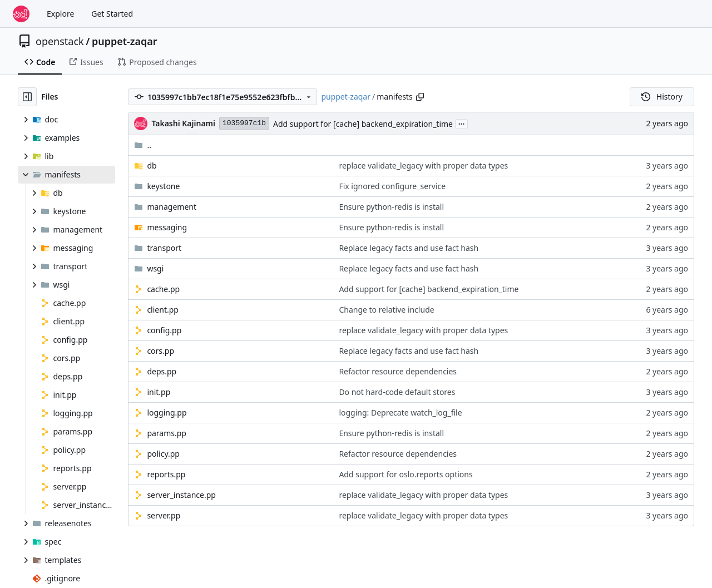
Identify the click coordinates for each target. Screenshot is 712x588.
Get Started (112, 14)
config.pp (164, 330)
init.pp (159, 392)
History (662, 97)
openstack (60, 41)
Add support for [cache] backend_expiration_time (363, 124)
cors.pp (160, 351)
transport (164, 248)
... (462, 123)
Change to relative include (386, 310)
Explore (60, 14)
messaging (167, 227)
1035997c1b (244, 123)
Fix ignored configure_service (392, 186)
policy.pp (163, 454)
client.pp (163, 310)
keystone (163, 186)
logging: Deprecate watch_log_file (400, 412)
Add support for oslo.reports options (406, 474)
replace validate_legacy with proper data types (423, 165)
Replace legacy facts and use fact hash (409, 248)
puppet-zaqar (125, 41)
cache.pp (163, 289)
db (152, 165)
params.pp (167, 433)
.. (143, 145)
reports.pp (166, 474)
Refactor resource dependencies (398, 371)
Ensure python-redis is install (391, 207)
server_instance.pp (181, 495)
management (172, 207)
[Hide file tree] (27, 97)
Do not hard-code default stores (397, 392)
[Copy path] (420, 97)
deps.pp (162, 371)
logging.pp (167, 412)
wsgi (155, 268)
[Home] (21, 14)
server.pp (164, 515)
